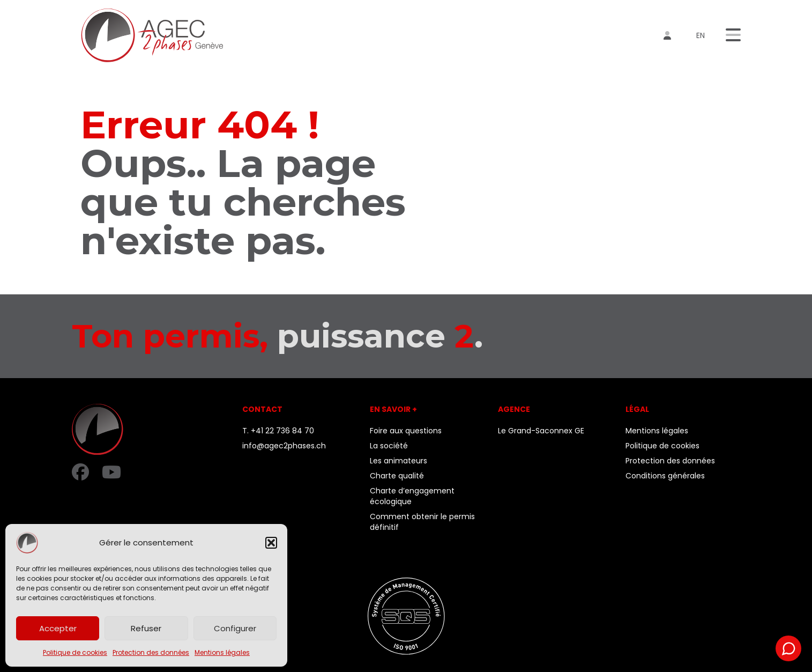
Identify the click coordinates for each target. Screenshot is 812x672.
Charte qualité (397, 476)
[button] (271, 543)
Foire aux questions (406, 431)
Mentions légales (222, 652)
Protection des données (151, 652)
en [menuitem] (701, 35)
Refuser (146, 628)
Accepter (58, 628)
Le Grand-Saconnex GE (541, 431)
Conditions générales (665, 476)
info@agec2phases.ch (284, 446)
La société (389, 446)
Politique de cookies (75, 652)
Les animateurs (398, 461)
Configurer (235, 628)
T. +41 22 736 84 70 (278, 431)
